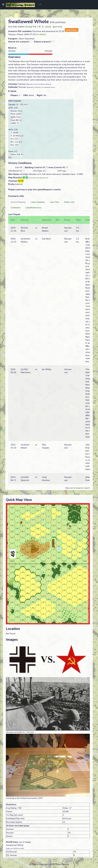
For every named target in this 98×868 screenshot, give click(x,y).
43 (24, 178)
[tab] (18, 202)
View (68, 488)
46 (27, 178)
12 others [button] (41, 34)
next (48, 27)
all (72, 488)
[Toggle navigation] (39, 5)
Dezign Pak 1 (32, 27)
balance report (83, 488)
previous (57, 27)
